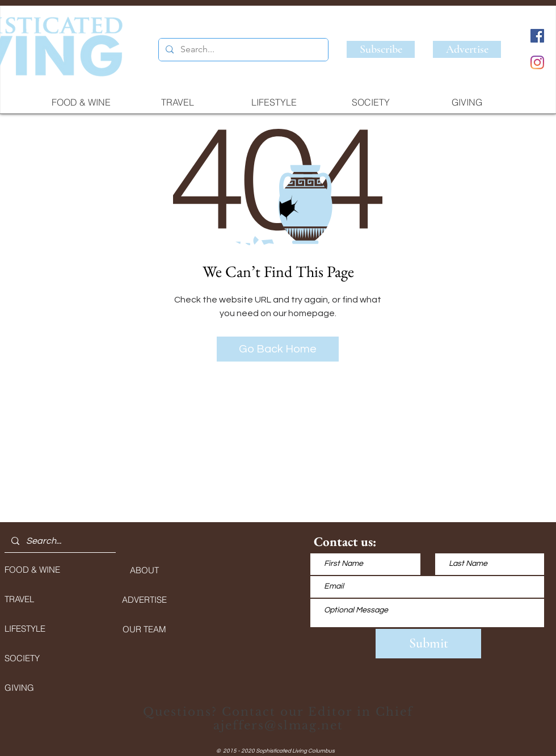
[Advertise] (467, 49)
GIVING (19, 688)
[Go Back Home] (278, 349)
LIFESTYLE (25, 629)
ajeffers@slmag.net (278, 725)
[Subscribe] (381, 49)
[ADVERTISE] (144, 599)
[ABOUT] (144, 570)
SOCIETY (22, 658)
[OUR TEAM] (144, 629)
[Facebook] (537, 36)
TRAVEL (19, 599)
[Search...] (242, 50)
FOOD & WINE (32, 570)
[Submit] (428, 644)
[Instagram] (537, 62)
